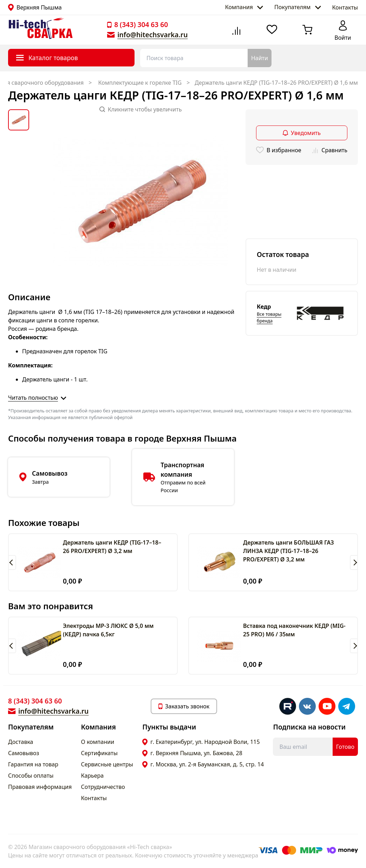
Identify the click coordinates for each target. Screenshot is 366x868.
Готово (345, 747)
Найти (260, 58)
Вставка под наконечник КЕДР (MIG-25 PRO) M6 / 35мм (294, 630)
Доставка (21, 742)
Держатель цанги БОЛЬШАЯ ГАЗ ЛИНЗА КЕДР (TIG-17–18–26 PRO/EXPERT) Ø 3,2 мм (289, 551)
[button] (12, 562)
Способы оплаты (31, 776)
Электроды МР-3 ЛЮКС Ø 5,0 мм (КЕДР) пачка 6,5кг (108, 630)
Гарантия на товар (33, 764)
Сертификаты (99, 753)
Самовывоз (24, 753)
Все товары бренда (269, 317)
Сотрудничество (103, 787)
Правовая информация (40, 787)
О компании (98, 742)
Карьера (93, 776)
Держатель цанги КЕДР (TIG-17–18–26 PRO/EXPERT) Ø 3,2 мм (112, 547)
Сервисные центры (107, 764)
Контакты (345, 7)
